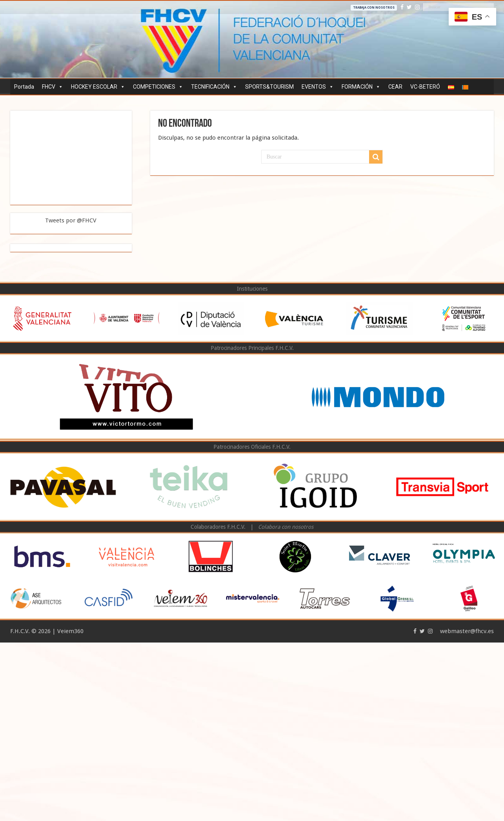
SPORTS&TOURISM (269, 87)
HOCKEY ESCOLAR (98, 87)
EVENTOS (318, 87)
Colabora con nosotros (286, 527)
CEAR (395, 87)
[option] (42, 318)
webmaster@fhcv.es (467, 631)
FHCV (53, 87)
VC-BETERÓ (425, 87)
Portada (24, 87)
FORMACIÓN (361, 87)
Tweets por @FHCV (71, 220)
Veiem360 (70, 631)
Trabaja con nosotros (374, 8)
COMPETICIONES (158, 87)
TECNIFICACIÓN (214, 87)
